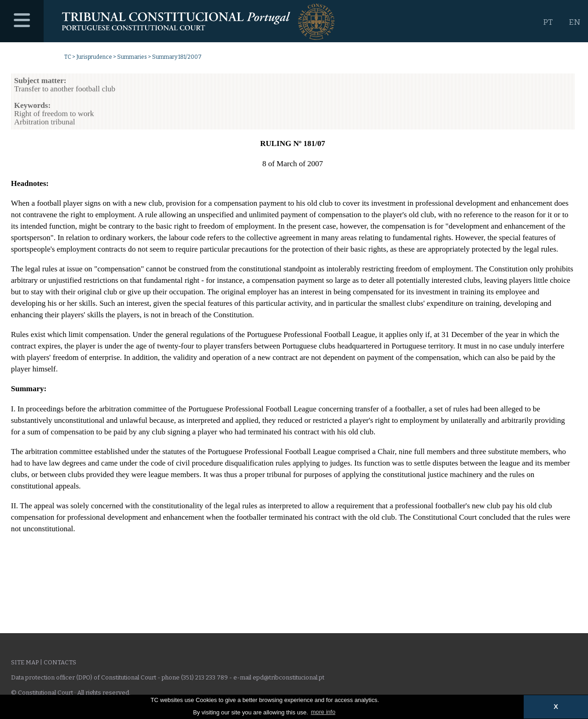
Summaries (132, 57)
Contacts (60, 662)
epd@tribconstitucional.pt (288, 677)
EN (574, 22)
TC (68, 57)
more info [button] (323, 712)
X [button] (556, 707)
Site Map (25, 662)
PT (548, 22)
